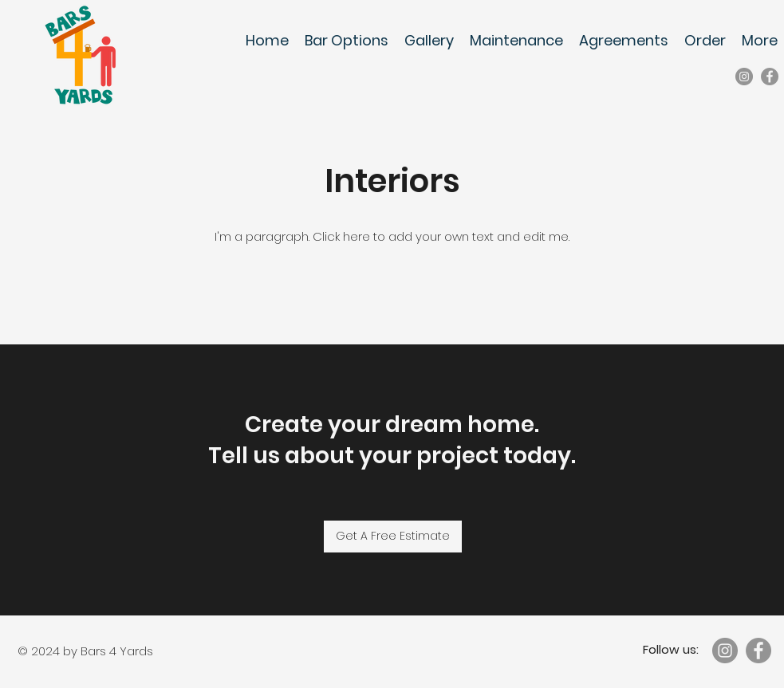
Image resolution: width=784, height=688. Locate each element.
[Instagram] (744, 77)
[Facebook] (770, 77)
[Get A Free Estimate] (393, 537)
